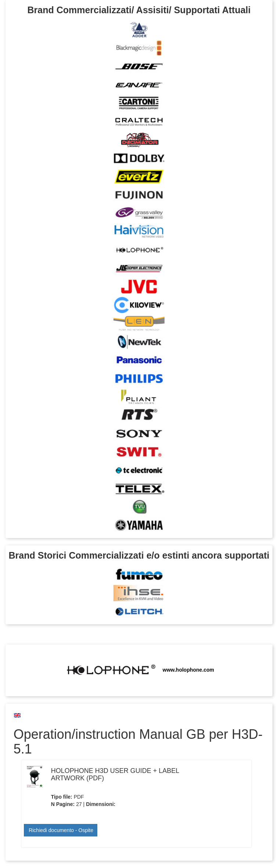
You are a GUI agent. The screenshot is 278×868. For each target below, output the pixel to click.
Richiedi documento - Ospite (61, 830)
